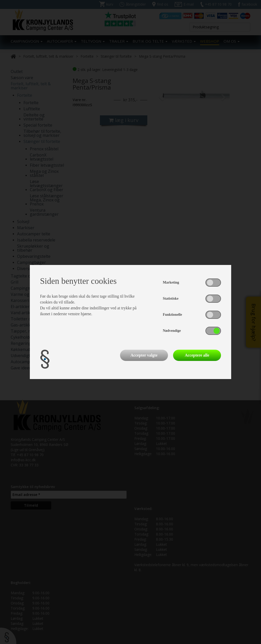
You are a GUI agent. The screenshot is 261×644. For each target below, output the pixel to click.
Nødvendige (172, 331)
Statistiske (171, 299)
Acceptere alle (197, 355)
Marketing (171, 282)
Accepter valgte (144, 355)
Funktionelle (172, 315)
